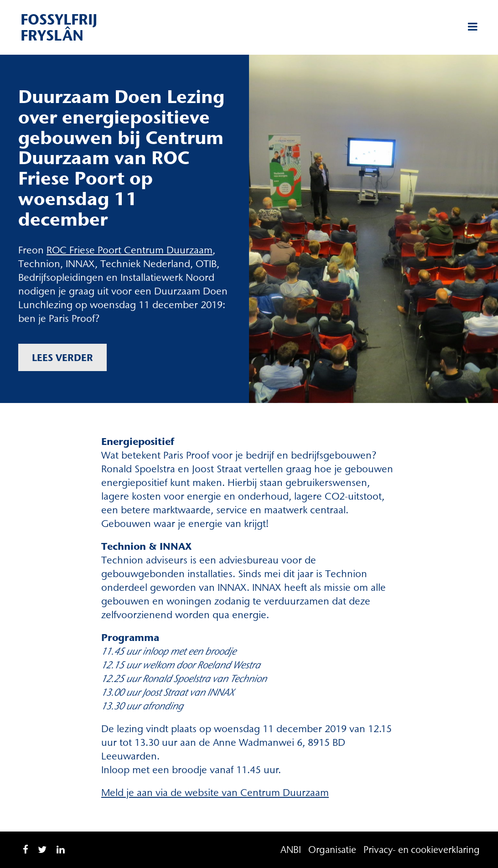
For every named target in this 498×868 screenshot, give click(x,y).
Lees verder (62, 357)
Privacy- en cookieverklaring (422, 850)
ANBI (291, 850)
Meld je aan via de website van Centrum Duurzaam (215, 793)
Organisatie (332, 850)
